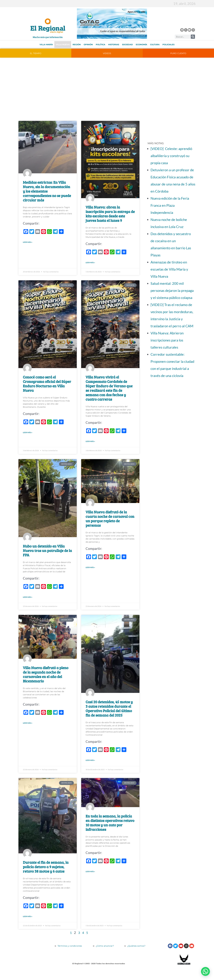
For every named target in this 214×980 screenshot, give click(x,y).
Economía (141, 44)
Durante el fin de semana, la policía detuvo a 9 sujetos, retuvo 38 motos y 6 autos (46, 873)
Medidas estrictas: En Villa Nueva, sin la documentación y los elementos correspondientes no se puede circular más (47, 191)
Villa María (46, 44)
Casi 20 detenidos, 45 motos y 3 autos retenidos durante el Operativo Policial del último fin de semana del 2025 (109, 713)
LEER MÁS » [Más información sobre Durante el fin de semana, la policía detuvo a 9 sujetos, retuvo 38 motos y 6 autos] (28, 924)
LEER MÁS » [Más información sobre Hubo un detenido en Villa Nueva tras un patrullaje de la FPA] (28, 601)
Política (101, 44)
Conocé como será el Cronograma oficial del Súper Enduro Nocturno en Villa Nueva (47, 385)
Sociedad (127, 44)
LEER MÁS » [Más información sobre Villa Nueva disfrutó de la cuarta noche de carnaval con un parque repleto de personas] (90, 572)
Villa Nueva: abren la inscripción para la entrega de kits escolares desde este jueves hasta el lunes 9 (110, 214)
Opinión (88, 44)
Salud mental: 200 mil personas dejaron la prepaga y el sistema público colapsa (172, 290)
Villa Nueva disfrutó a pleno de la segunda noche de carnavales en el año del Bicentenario (46, 679)
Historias (114, 44)
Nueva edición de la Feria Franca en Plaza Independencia (170, 205)
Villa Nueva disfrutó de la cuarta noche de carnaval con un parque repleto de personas (110, 522)
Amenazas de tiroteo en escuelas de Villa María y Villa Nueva (169, 269)
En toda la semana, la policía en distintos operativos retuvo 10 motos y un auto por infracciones (110, 829)
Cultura (155, 44)
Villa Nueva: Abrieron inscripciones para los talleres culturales (167, 340)
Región (77, 44)
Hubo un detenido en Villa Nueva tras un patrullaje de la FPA (47, 554)
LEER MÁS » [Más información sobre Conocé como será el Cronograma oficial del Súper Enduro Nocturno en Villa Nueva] (28, 435)
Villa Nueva (63, 44)
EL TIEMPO (36, 53)
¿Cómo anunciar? (105, 954)
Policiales (168, 44)
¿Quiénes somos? (135, 954)
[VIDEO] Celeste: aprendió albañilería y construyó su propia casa (171, 156)
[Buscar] (193, 37)
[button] (205, 971)
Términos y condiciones (69, 954)
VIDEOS (107, 53)
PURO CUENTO (178, 53)
